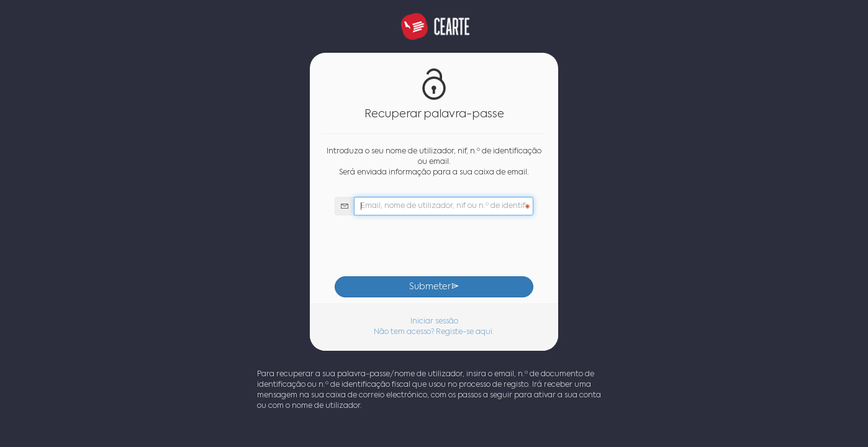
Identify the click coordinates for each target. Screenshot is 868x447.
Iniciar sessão (434, 322)
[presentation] (434, 246)
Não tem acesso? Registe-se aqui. (434, 332)
